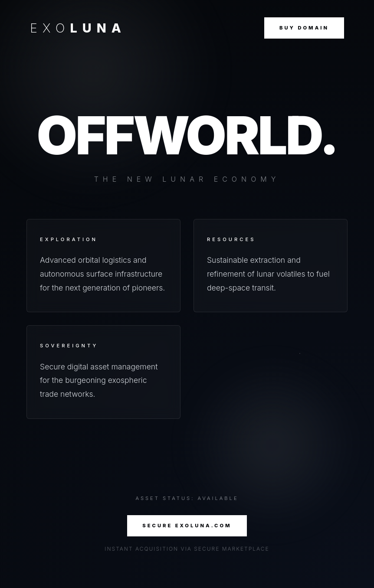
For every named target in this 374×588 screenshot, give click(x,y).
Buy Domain (304, 28)
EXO (78, 28)
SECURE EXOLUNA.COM (187, 526)
